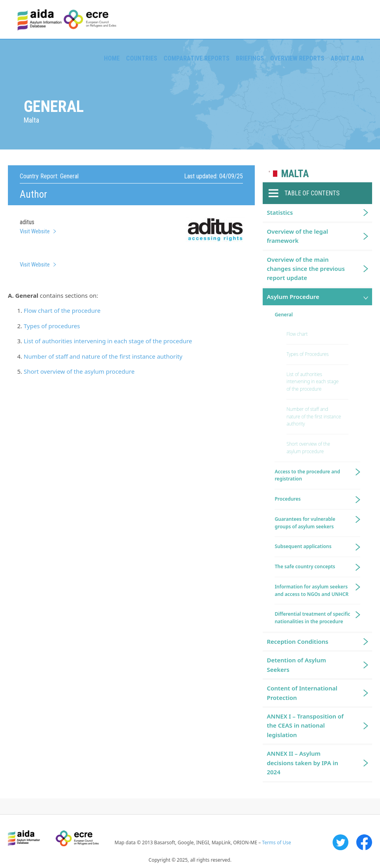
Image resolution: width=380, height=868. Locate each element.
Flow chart (297, 334)
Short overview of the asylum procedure (79, 371)
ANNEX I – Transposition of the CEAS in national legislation (305, 725)
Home (112, 58)
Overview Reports (297, 58)
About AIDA (347, 58)
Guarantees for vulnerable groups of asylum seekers (305, 523)
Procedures (288, 499)
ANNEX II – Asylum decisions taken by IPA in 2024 (302, 763)
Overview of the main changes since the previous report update (306, 269)
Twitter (340, 842)
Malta (295, 174)
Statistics (280, 212)
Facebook (364, 842)
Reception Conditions (297, 641)
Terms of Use (276, 842)
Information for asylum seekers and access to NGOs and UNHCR (311, 590)
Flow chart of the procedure (62, 310)
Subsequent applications (303, 546)
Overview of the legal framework (297, 236)
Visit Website (35, 231)
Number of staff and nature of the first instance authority (103, 356)
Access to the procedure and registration (307, 475)
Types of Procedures (308, 354)
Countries (142, 58)
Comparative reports (197, 58)
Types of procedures (52, 326)
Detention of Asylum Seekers (296, 665)
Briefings (250, 58)
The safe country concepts (305, 566)
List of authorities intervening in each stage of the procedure (108, 341)
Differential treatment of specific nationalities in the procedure (312, 618)
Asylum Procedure (293, 297)
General (284, 315)
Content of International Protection (302, 693)
